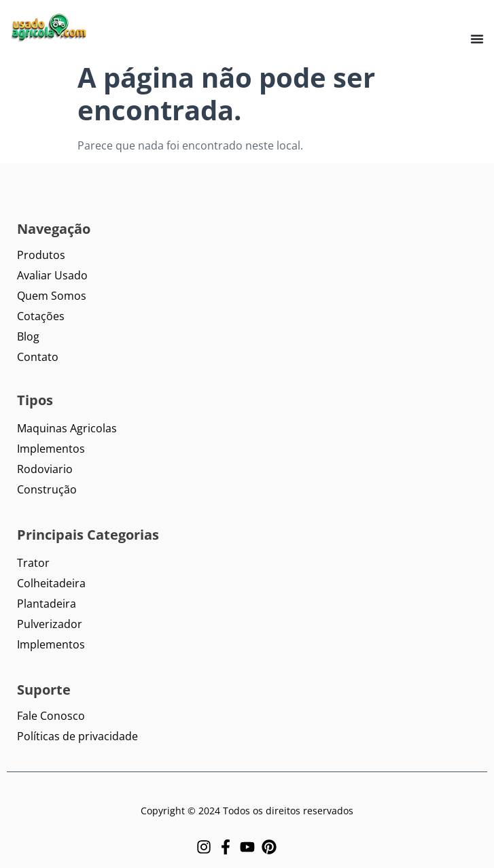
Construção (47, 489)
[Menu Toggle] (477, 39)
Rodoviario (45, 469)
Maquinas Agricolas (67, 428)
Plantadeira (47, 604)
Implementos (51, 449)
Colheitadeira (51, 583)
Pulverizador (50, 624)
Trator (33, 563)
